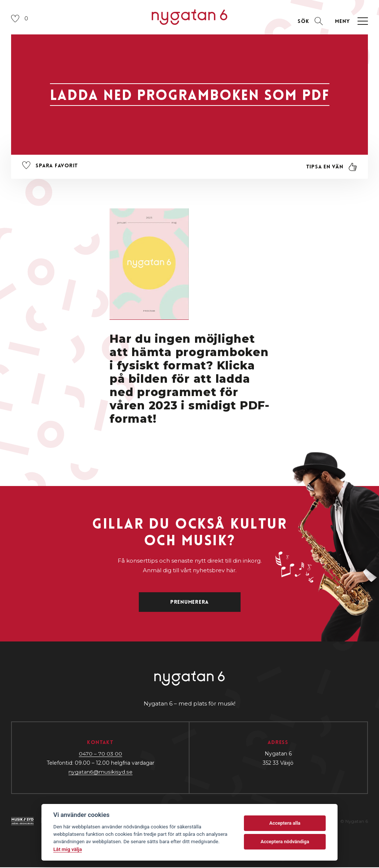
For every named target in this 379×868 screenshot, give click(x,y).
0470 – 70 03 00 (100, 754)
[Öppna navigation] (350, 21)
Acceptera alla (285, 823)
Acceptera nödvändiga (285, 842)
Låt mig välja (68, 849)
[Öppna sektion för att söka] (310, 21)
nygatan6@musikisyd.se (100, 773)
